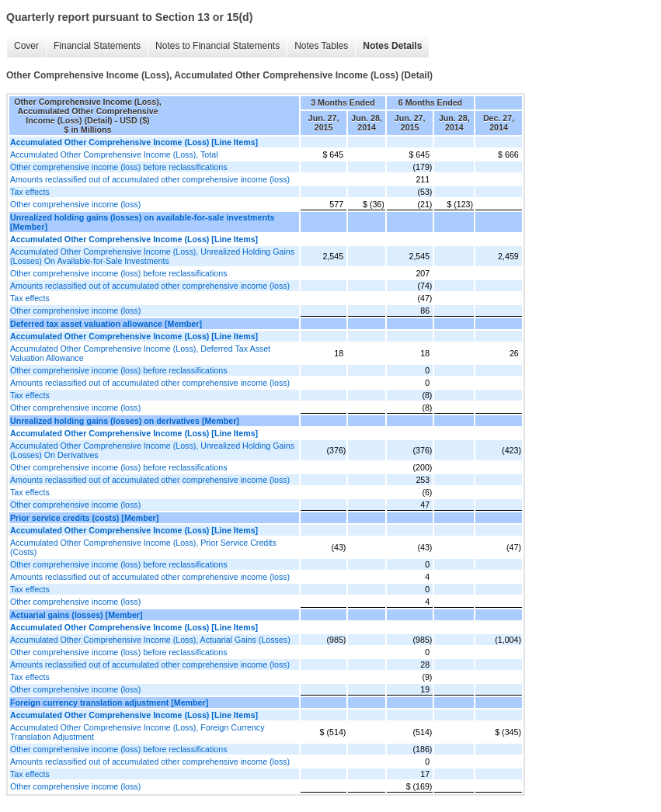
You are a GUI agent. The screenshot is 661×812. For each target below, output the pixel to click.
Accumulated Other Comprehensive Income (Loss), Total (114, 154)
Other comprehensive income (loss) (75, 204)
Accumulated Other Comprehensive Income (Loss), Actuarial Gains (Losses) (150, 640)
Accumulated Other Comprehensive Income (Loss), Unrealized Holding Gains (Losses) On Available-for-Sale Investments (152, 256)
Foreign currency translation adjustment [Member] (109, 703)
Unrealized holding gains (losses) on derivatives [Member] (125, 421)
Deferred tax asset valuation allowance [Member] (106, 324)
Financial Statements (97, 46)
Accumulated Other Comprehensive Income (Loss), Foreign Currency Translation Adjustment (137, 732)
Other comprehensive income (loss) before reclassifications (119, 167)
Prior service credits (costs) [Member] (84, 518)
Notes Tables (321, 46)
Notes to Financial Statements (217, 46)
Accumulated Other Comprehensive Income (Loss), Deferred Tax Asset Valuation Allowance (140, 353)
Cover (26, 46)
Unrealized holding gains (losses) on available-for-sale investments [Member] (143, 222)
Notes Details (392, 46)
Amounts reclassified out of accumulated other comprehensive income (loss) (150, 179)
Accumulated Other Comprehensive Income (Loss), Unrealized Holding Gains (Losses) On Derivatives (152, 450)
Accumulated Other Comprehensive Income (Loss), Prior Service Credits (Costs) (143, 547)
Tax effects (30, 192)
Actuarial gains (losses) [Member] (77, 615)
